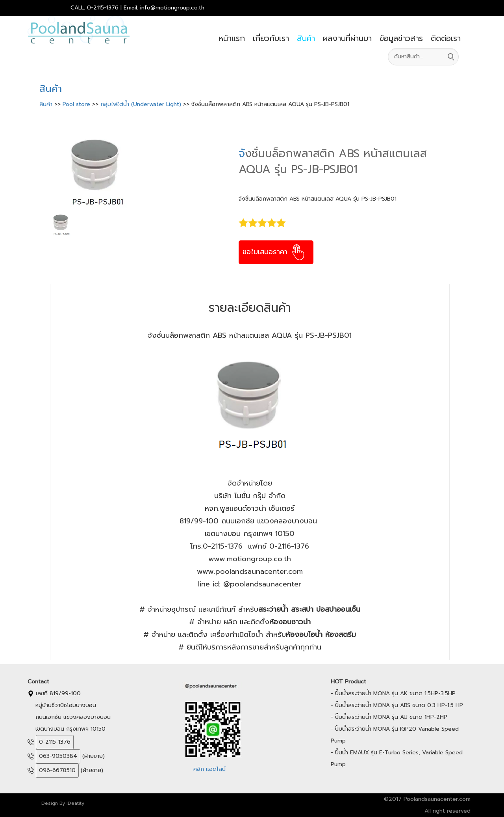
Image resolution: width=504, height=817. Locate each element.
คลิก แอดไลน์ (209, 769)
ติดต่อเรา (446, 38)
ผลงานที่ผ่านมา (347, 38)
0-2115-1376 (55, 742)
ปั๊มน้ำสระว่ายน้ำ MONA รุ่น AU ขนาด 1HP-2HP (391, 717)
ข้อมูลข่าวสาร (401, 38)
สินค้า (306, 38)
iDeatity (75, 803)
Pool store (77, 104)
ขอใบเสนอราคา (274, 252)
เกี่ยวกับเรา (271, 38)
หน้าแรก (232, 38)
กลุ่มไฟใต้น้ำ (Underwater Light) (142, 104)
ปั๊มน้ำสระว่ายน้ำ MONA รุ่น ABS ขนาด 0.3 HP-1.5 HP (399, 705)
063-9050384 (58, 756)
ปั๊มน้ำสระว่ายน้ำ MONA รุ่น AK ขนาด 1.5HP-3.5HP (395, 693)
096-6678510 (57, 770)
